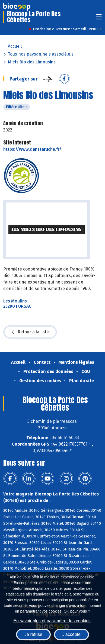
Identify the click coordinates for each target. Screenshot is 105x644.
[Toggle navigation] (99, 19)
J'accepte (71, 634)
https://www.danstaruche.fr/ (32, 149)
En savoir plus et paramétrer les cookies (52, 621)
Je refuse (33, 634)
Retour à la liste (30, 332)
